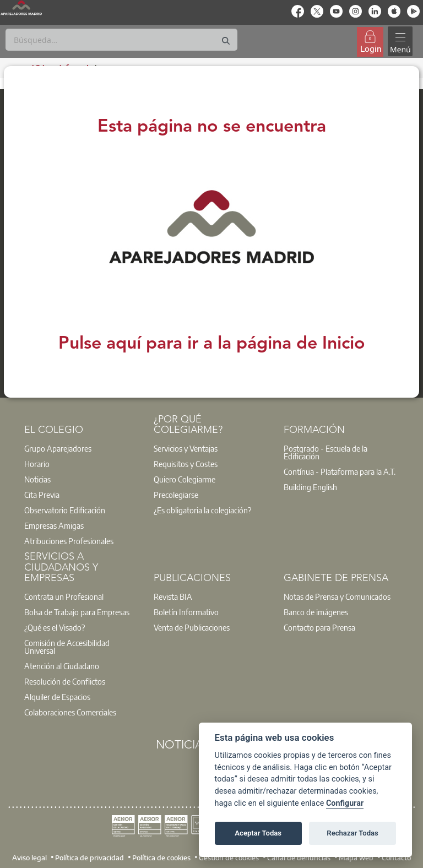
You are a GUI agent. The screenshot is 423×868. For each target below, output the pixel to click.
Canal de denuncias (299, 858)
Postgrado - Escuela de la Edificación (326, 452)
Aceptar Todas (258, 833)
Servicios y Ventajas (186, 448)
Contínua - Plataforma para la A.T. (340, 471)
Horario (37, 464)
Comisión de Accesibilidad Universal (67, 647)
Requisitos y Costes (186, 464)
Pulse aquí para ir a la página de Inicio (212, 344)
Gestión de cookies (229, 858)
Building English (310, 487)
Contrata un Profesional (64, 596)
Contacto (396, 858)
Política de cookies (161, 858)
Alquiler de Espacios (57, 697)
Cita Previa (42, 495)
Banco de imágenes (316, 612)
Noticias (37, 479)
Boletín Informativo (186, 612)
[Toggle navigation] (400, 42)
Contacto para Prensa (319, 627)
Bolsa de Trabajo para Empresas (77, 612)
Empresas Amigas (54, 525)
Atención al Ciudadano (62, 666)
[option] (82, 448)
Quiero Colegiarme (185, 479)
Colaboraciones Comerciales (70, 712)
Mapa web (356, 858)
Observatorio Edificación (65, 510)
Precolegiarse (176, 495)
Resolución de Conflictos (65, 681)
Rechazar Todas (352, 833)
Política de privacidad (90, 858)
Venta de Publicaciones (192, 627)
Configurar (345, 803)
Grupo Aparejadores (58, 448)
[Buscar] (121, 40)
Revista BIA (173, 596)
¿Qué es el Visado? (55, 627)
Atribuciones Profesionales (69, 541)
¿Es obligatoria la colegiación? (202, 510)
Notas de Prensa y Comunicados (337, 596)
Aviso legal (29, 858)
